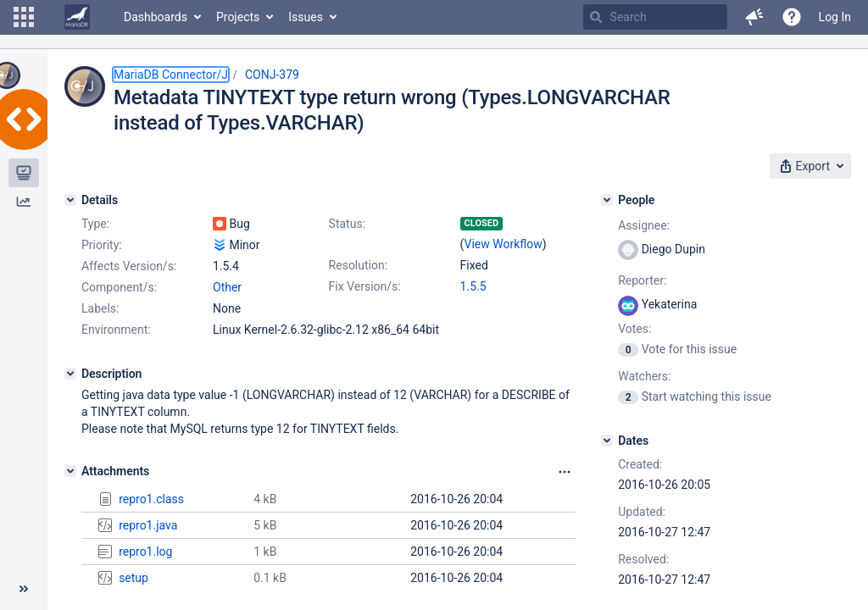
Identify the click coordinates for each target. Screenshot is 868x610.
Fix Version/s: (365, 286)
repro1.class (151, 499)
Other (227, 287)
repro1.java (148, 525)
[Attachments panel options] (565, 472)
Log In (835, 17)
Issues (306, 17)
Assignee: (644, 225)
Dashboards (156, 17)
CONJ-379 (272, 75)
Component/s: (119, 287)
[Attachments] (70, 471)
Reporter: (642, 280)
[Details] (70, 200)
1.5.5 (473, 286)
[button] (24, 17)
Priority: (102, 245)
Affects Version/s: (129, 266)
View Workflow (504, 244)
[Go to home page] (77, 17)
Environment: (116, 330)
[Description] (70, 374)
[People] (607, 200)
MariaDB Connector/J (171, 75)
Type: (95, 224)
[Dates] (607, 441)
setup (134, 578)
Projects (238, 17)
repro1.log (145, 552)
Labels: (100, 308)
